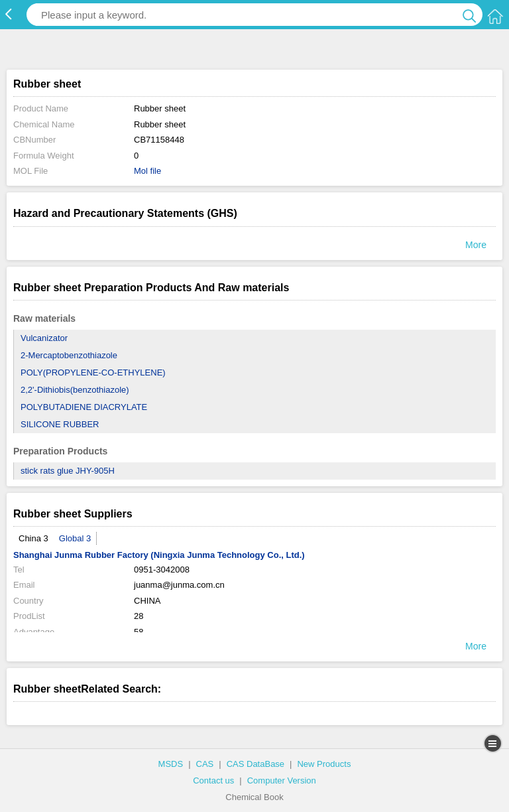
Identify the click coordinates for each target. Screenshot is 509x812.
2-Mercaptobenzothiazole (69, 355)
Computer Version (282, 780)
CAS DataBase (255, 764)
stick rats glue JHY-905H (68, 471)
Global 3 (75, 538)
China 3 (33, 538)
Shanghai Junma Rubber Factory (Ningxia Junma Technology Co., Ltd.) (159, 555)
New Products (324, 764)
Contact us (213, 780)
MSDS (171, 764)
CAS (205, 764)
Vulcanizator (44, 338)
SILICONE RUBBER (60, 424)
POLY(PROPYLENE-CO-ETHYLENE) (93, 372)
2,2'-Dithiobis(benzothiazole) (75, 390)
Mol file (147, 171)
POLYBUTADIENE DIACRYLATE (84, 407)
